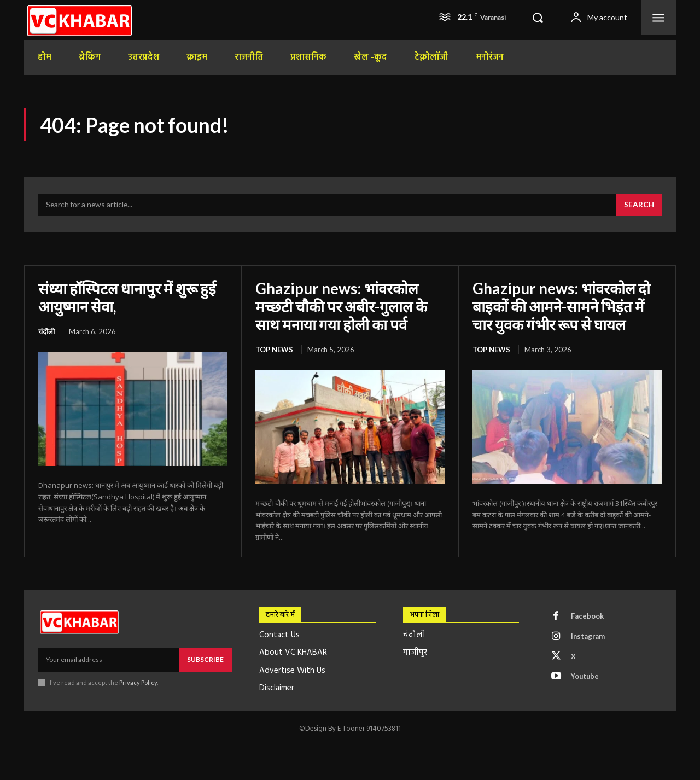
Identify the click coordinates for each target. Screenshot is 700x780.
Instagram (589, 636)
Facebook (588, 616)
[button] (538, 18)
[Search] (639, 206)
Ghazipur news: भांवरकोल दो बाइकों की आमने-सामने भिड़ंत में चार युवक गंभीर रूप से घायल (562, 306)
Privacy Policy (138, 682)
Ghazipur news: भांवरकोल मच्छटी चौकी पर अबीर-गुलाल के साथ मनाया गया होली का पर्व (342, 306)
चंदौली (46, 331)
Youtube (586, 677)
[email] (108, 659)
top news (274, 349)
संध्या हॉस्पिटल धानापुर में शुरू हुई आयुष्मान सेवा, (128, 298)
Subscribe (205, 659)
